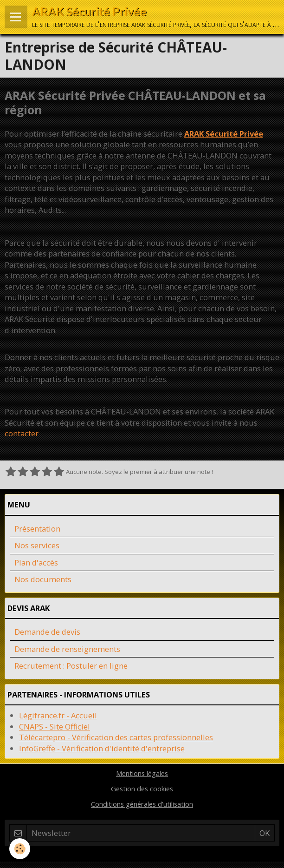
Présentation (37, 529)
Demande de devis (47, 632)
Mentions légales (142, 773)
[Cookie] (20, 849)
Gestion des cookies (142, 789)
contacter (22, 433)
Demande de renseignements (67, 649)
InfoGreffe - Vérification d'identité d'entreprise (102, 748)
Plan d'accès (36, 562)
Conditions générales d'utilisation (142, 804)
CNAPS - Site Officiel (55, 727)
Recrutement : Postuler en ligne (71, 666)
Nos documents (43, 579)
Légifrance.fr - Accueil (58, 715)
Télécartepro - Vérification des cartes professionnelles (116, 737)
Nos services (37, 545)
